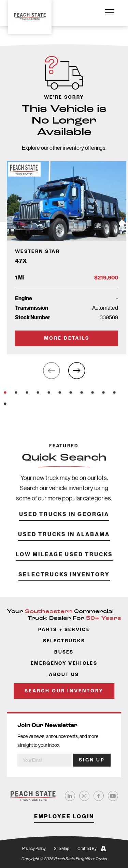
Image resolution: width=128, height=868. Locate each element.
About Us (64, 675)
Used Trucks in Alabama (64, 543)
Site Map (62, 849)
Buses (64, 652)
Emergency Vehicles (64, 664)
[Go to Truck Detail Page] (67, 258)
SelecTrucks (64, 641)
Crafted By (92, 849)
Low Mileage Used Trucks (64, 563)
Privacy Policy (34, 849)
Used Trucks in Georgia (64, 523)
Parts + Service (64, 630)
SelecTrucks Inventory (64, 583)
